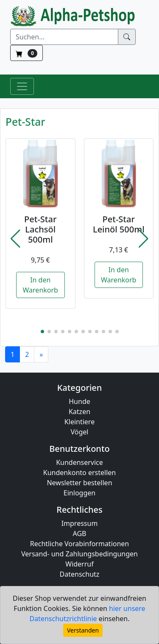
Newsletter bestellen (79, 483)
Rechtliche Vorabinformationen (80, 544)
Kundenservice (79, 462)
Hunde (79, 401)
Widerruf (79, 564)
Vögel (80, 432)
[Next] (41, 354)
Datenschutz (80, 574)
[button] (15, 239)
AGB (80, 533)
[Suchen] (64, 37)
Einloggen (79, 493)
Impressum (80, 523)
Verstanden (83, 630)
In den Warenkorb (40, 285)
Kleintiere (79, 422)
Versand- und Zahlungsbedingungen (79, 554)
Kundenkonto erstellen (79, 473)
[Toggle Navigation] (22, 86)
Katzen (79, 412)
